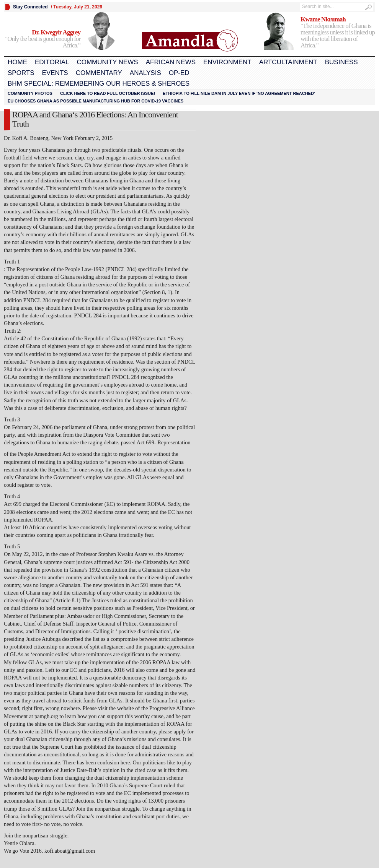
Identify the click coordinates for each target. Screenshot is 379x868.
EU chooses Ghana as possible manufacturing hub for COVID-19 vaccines (96, 101)
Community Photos (30, 93)
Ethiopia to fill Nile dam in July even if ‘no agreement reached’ (239, 93)
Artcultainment (288, 62)
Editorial (52, 62)
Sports (21, 73)
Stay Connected (30, 7)
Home (17, 62)
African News (171, 62)
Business (341, 62)
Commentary (99, 73)
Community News (107, 62)
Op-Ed (179, 73)
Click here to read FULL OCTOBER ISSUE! (108, 93)
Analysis (145, 73)
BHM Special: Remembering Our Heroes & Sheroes (99, 84)
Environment (227, 62)
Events (55, 73)
